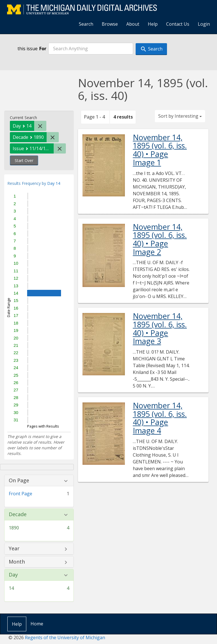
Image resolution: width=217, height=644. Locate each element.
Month (17, 562)
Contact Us (178, 24)
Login (204, 24)
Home (37, 624)
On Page (19, 481)
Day (13, 575)
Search (86, 24)
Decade (18, 514)
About (133, 24)
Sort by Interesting (180, 116)
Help (153, 24)
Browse (110, 24)
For (43, 49)
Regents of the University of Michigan (65, 638)
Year (14, 549)
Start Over (24, 160)
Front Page (20, 494)
